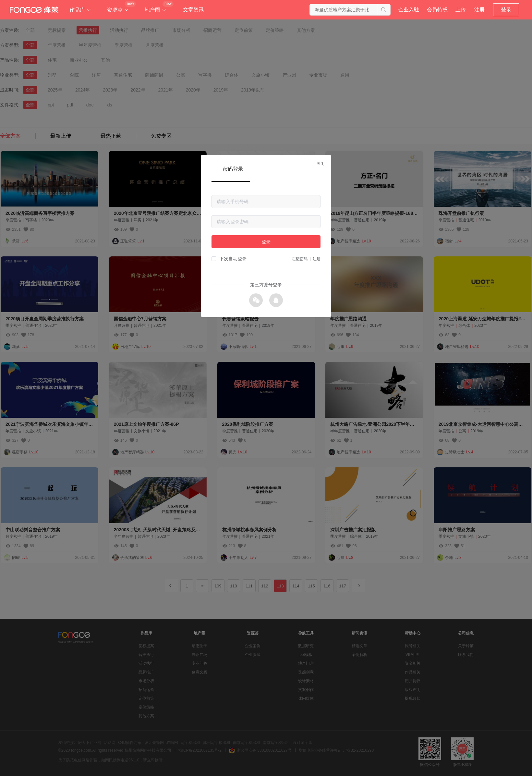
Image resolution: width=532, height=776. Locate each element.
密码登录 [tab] (233, 169)
